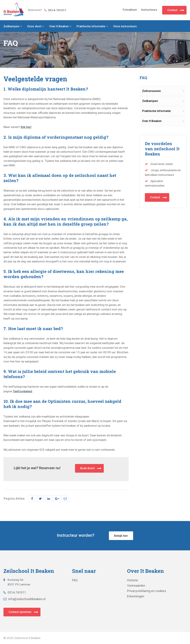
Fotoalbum (130, 10)
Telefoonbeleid (22, 391)
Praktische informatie (91, 26)
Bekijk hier (121, 536)
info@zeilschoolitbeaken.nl (24, 599)
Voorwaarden (136, 586)
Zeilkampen (11, 26)
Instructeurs (149, 10)
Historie (133, 580)
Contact (172, 10)
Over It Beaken (59, 26)
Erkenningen (136, 596)
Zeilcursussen (151, 91)
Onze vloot (34, 26)
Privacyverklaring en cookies (147, 591)
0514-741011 (55, 10)
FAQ (75, 580)
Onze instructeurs (125, 26)
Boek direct (87, 468)
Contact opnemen (20, 612)
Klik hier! (26, 127)
